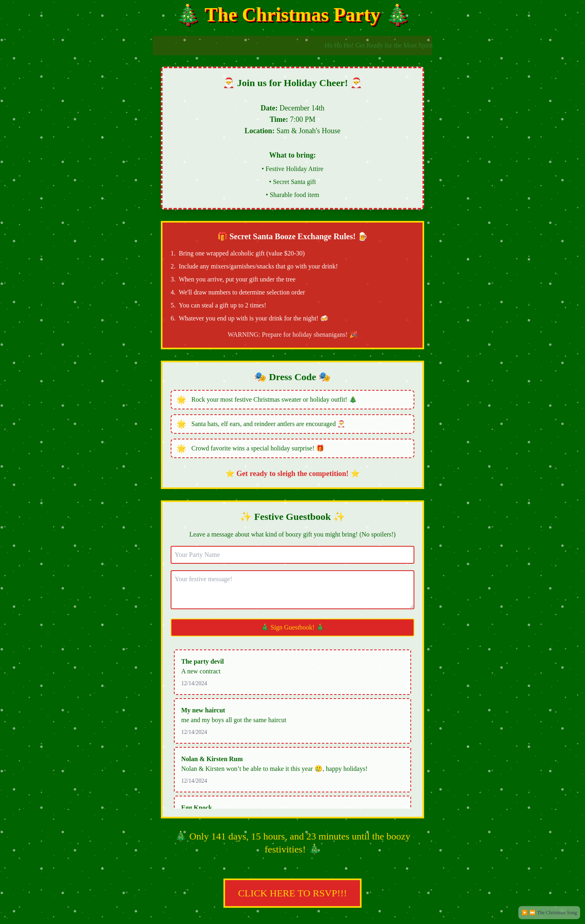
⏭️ (532, 913)
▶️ (525, 913)
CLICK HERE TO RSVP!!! (292, 881)
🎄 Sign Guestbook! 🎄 (292, 627)
